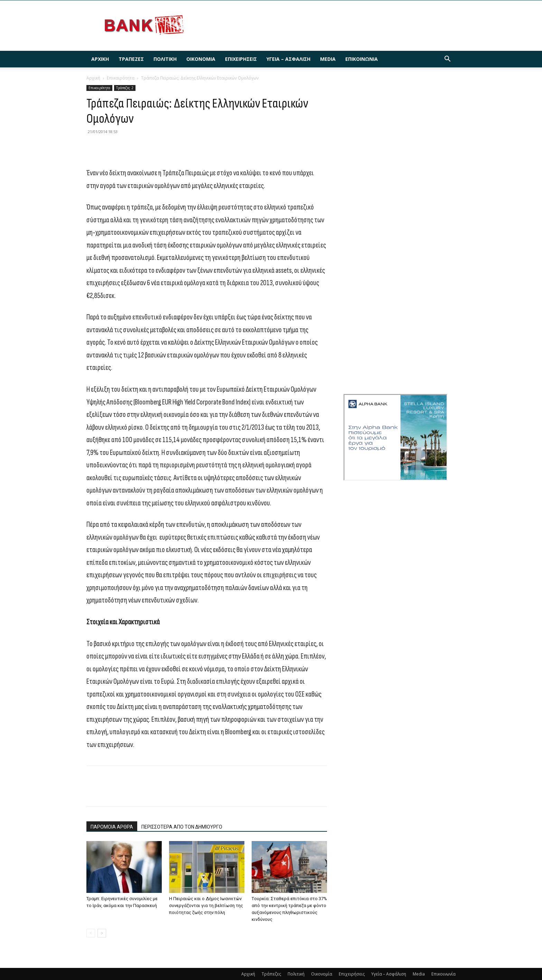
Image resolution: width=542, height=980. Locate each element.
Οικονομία (201, 59)
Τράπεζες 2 (125, 88)
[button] (447, 60)
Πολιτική (165, 59)
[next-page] (102, 933)
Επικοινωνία (362, 59)
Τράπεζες (131, 59)
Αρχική (100, 59)
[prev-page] (91, 933)
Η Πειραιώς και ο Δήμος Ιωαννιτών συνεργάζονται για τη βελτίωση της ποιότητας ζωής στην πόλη (206, 906)
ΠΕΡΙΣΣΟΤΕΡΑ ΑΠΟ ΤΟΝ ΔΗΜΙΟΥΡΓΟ (182, 827)
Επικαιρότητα (121, 78)
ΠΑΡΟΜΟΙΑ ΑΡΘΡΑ (112, 827)
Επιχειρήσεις (241, 59)
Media (328, 59)
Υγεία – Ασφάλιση (288, 59)
